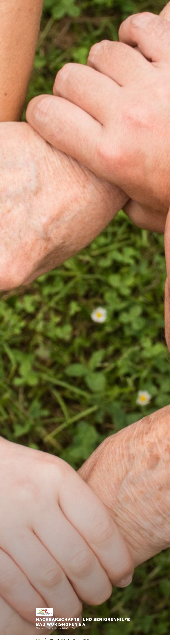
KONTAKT (87, 639)
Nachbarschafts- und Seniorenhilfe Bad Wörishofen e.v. (83, 622)
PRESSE (76, 639)
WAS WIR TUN (63, 639)
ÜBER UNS (49, 639)
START (38, 639)
